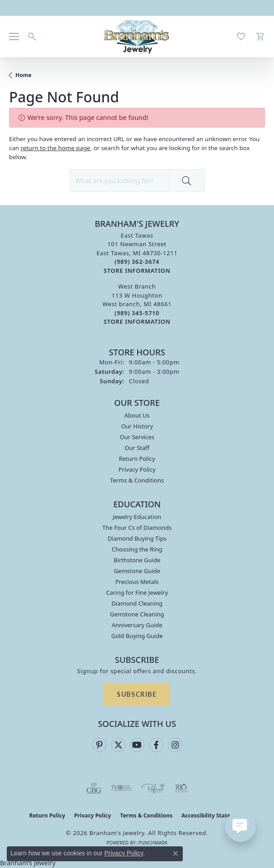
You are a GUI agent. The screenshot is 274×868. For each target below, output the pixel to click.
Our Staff (137, 448)
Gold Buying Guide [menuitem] (137, 636)
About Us (137, 415)
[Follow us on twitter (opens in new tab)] (118, 745)
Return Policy (137, 459)
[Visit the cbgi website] (94, 788)
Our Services (137, 437)
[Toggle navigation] (14, 37)
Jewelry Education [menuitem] (137, 517)
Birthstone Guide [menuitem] (137, 560)
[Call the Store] (137, 262)
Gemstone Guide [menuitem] (137, 571)
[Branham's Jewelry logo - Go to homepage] (137, 37)
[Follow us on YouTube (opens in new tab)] (137, 745)
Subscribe (137, 694)
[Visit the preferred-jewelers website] (153, 788)
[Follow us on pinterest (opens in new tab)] (99, 745)
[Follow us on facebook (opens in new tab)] (156, 745)
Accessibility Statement (213, 815)
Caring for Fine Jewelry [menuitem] (137, 592)
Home (23, 75)
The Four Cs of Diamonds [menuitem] (137, 528)
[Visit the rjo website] (181, 788)
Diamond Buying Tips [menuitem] (137, 538)
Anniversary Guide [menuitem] (137, 625)
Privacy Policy (137, 469)
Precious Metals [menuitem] (137, 582)
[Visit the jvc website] (121, 788)
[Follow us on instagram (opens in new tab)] (175, 745)
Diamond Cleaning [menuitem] (137, 603)
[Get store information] (137, 271)
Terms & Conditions (137, 480)
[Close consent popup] (176, 854)
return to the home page (56, 148)
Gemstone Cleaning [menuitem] (137, 614)
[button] (32, 37)
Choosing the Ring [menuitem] (137, 549)
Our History (137, 426)
